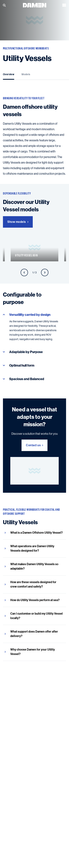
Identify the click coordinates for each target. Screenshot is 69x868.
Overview (9, 74)
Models (26, 74)
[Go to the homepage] (35, 5)
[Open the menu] (64, 5)
